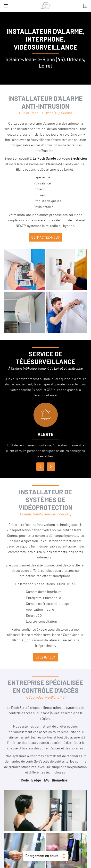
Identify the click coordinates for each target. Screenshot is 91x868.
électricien (79, 158)
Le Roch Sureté (44, 158)
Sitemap (45, 853)
